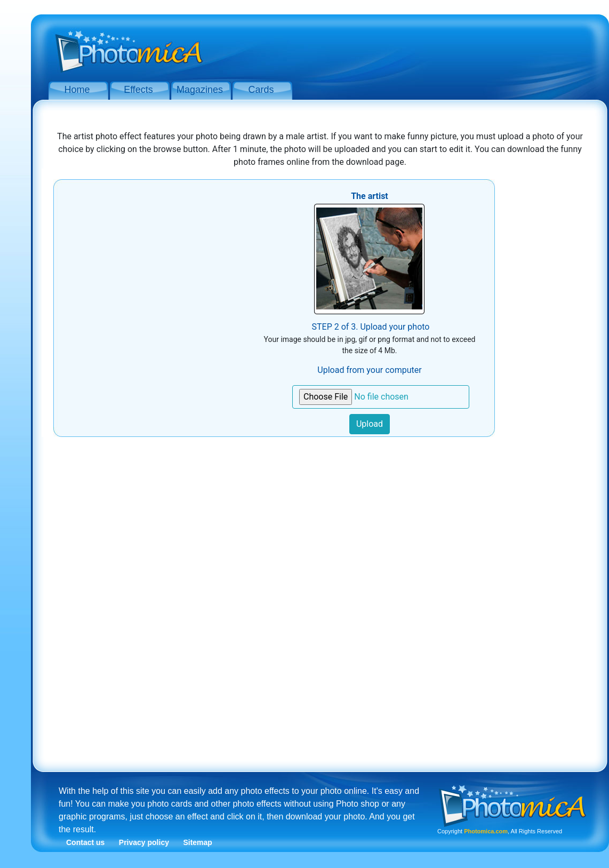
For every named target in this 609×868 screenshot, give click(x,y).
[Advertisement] (405, 47)
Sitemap (197, 842)
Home (77, 90)
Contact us (85, 842)
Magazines (200, 90)
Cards (261, 90)
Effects (138, 90)
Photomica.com (486, 831)
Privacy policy (144, 842)
